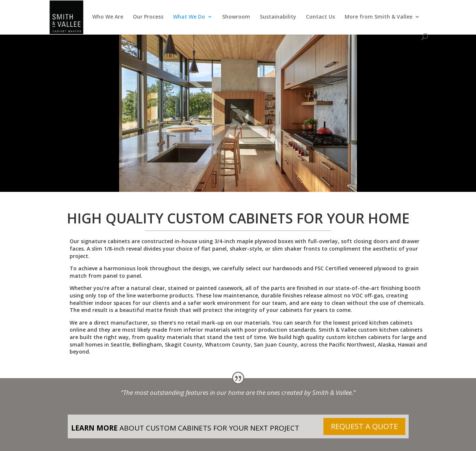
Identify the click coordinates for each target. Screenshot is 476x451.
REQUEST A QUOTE (364, 426)
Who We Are (108, 17)
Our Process (148, 17)
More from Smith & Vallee (378, 17)
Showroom (236, 17)
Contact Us (320, 17)
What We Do (189, 17)
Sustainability (278, 17)
